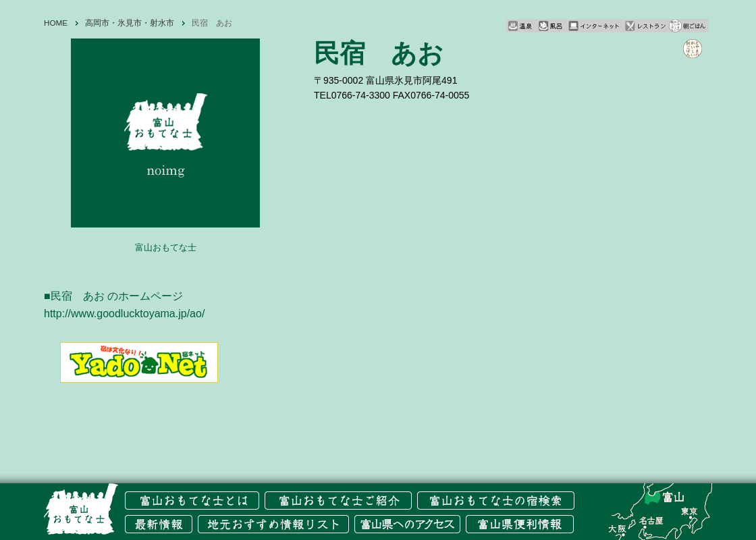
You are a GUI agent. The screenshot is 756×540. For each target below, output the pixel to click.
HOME (56, 23)
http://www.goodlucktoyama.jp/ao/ (124, 314)
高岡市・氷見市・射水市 (130, 23)
